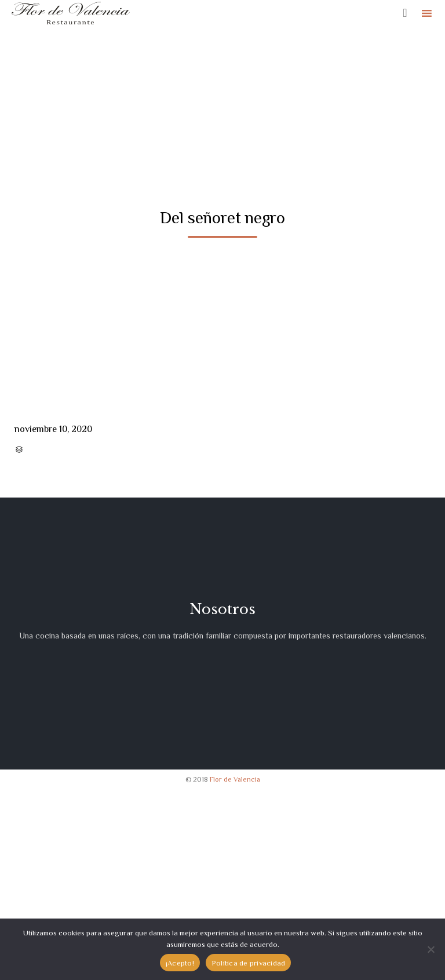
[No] (431, 949)
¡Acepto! (180, 963)
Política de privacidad (249, 963)
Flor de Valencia (235, 779)
